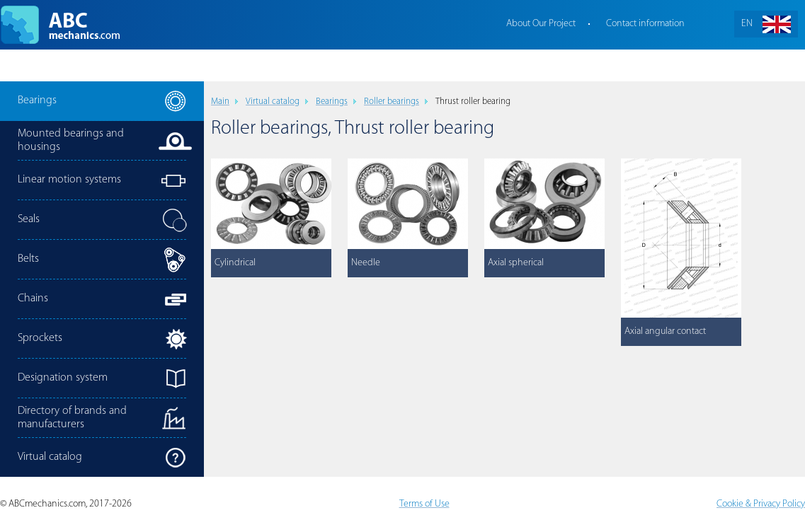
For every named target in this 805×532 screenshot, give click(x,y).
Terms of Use (424, 504)
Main (220, 102)
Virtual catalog (273, 102)
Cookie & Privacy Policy (761, 504)
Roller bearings (392, 102)
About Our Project (541, 24)
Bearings (332, 102)
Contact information (645, 24)
